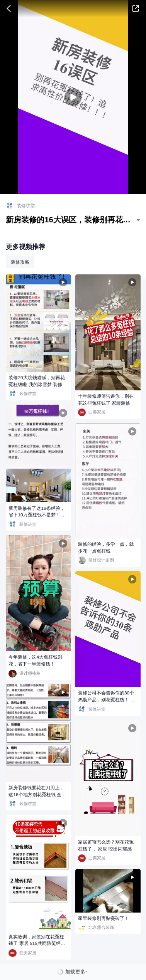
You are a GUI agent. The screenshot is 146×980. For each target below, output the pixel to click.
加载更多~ (77, 972)
